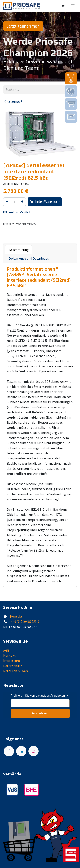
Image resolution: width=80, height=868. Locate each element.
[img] (71, 78)
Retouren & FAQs (15, 671)
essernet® (13, 101)
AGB (6, 650)
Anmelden (40, 713)
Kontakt (16, 616)
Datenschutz (13, 666)
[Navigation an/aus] (73, 6)
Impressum (12, 661)
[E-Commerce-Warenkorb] (63, 6)
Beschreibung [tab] (19, 250)
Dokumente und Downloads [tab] (29, 258)
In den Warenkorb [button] (45, 202)
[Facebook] (9, 751)
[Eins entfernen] (7, 202)
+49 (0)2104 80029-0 (25, 622)
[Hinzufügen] (22, 202)
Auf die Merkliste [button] (18, 212)
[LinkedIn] (21, 751)
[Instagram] (33, 751)
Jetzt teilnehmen (23, 26)
